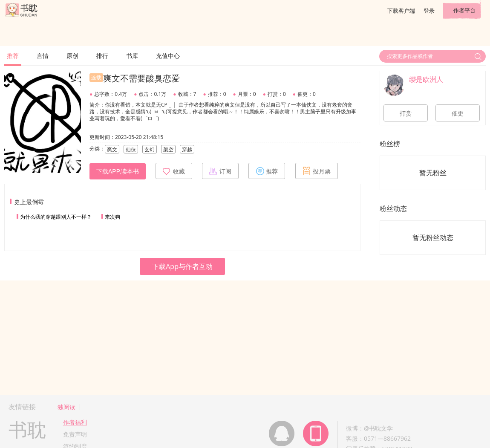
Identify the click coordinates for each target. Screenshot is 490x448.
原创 (72, 56)
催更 (458, 113)
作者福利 (75, 422)
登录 (429, 11)
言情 (43, 56)
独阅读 (66, 407)
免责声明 (75, 434)
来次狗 (112, 217)
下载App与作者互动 (182, 266)
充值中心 (168, 56)
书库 (132, 56)
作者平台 (464, 10)
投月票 (317, 171)
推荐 (13, 56)
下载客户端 (401, 11)
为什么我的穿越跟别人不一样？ (56, 217)
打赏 (406, 113)
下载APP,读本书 (118, 171)
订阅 (220, 171)
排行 (102, 56)
